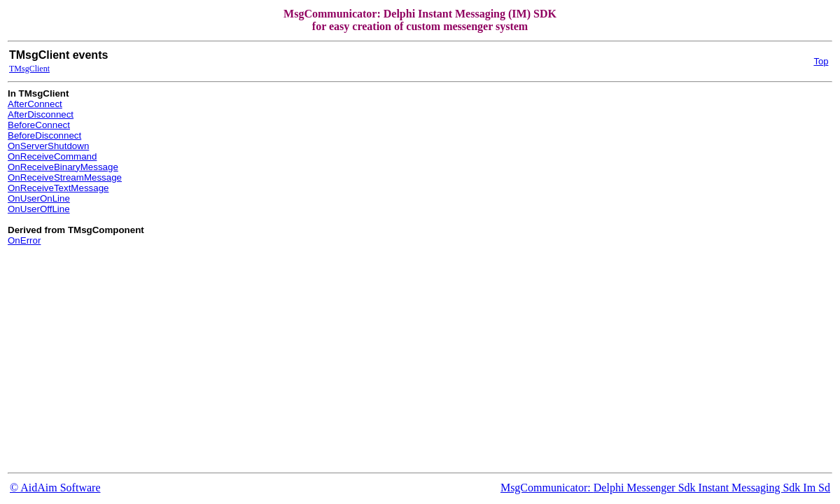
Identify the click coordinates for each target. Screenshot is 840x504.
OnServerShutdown (48, 146)
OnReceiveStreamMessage (65, 177)
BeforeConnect (39, 125)
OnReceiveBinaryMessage (63, 167)
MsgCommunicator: (547, 488)
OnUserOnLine (39, 198)
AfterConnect (35, 104)
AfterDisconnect (41, 114)
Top (821, 61)
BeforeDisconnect (44, 135)
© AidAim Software (55, 488)
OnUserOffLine (39, 209)
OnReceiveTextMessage (58, 188)
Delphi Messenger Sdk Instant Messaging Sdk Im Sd (712, 488)
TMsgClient (29, 69)
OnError (24, 240)
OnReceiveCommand (52, 156)
